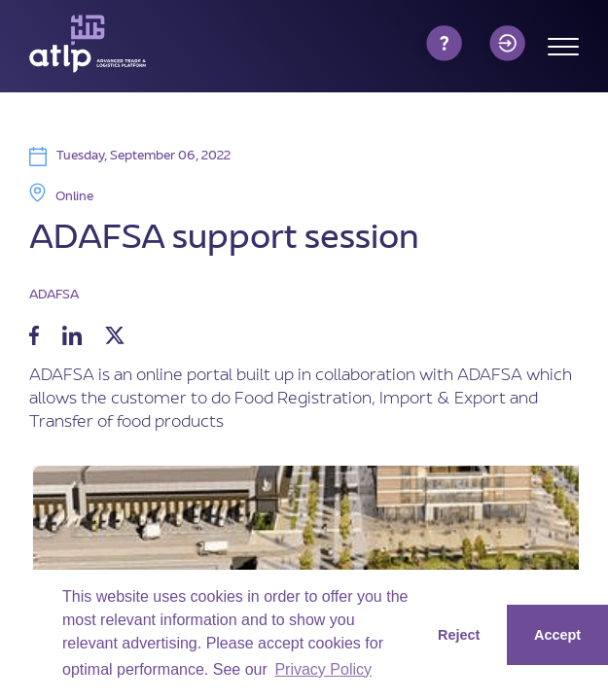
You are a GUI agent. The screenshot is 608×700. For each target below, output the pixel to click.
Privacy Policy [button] (323, 669)
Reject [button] (459, 635)
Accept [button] (557, 635)
